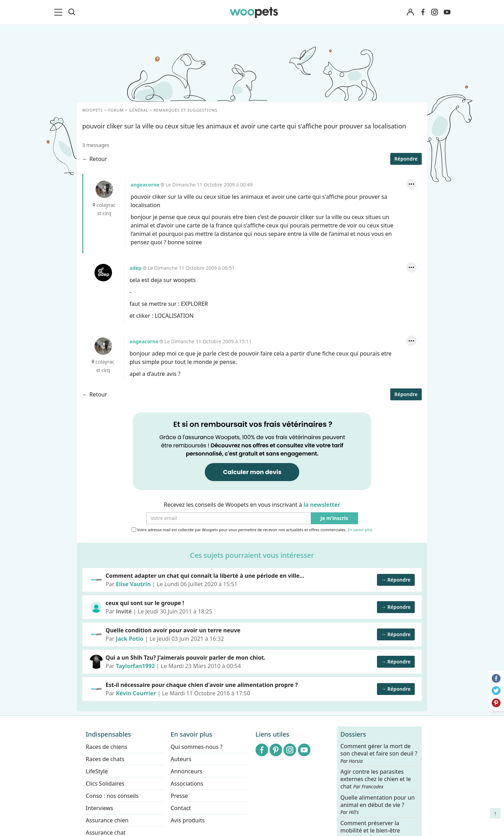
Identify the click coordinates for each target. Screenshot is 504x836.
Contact (181, 808)
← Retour (95, 159)
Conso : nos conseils (112, 796)
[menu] (59, 12)
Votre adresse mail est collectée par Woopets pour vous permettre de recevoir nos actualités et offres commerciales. (252, 530)
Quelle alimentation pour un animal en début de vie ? (378, 805)
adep (103, 273)
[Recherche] (72, 12)
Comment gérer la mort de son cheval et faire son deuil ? (379, 753)
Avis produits (188, 820)
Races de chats (105, 759)
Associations (187, 784)
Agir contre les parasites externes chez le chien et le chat (376, 779)
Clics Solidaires (105, 784)
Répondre (406, 159)
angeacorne (104, 189)
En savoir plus (360, 530)
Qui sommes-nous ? (197, 747)
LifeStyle (97, 771)
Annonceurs (187, 771)
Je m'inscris (334, 518)
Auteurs (181, 759)
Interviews (99, 808)
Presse (179, 796)
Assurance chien (107, 820)
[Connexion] (410, 12)
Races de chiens (107, 747)
